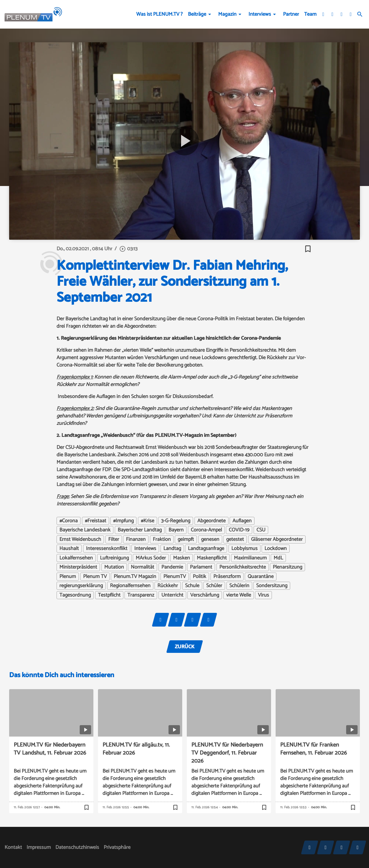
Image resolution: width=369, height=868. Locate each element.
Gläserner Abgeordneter (277, 539)
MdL (278, 558)
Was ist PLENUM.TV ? (160, 14)
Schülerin (239, 586)
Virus (263, 595)
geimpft (186, 539)
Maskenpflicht (212, 558)
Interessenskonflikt (107, 549)
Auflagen (242, 521)
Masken (182, 558)
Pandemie (172, 567)
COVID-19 (239, 530)
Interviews (260, 14)
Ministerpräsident (78, 567)
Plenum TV (95, 577)
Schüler (214, 586)
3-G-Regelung (176, 521)
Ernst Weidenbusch (80, 539)
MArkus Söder (151, 558)
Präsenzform (227, 577)
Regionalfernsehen (130, 586)
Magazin (227, 14)
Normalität (143, 567)
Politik (199, 577)
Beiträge (197, 14)
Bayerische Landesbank (85, 530)
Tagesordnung (75, 595)
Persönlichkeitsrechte (243, 567)
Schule (192, 586)
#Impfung (123, 521)
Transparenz (141, 595)
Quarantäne (261, 577)
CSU (261, 530)
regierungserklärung (81, 586)
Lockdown (276, 549)
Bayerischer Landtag (140, 530)
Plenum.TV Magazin (135, 577)
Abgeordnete (211, 521)
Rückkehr (168, 586)
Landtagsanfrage (206, 549)
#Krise (148, 521)
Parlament (201, 567)
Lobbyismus (244, 549)
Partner (291, 14)
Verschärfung (205, 595)
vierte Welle (239, 595)
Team (310, 14)
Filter (114, 539)
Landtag (172, 549)
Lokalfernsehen (76, 558)
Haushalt (69, 549)
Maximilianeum (250, 558)
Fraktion (162, 539)
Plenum (68, 577)
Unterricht (172, 595)
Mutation (114, 567)
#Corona (69, 521)
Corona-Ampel (206, 530)
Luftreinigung (114, 558)
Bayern (176, 530)
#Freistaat (96, 521)
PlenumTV (175, 577)
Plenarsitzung (287, 567)
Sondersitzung (272, 586)
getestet (235, 539)
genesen (210, 539)
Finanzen (136, 539)
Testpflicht (109, 595)
